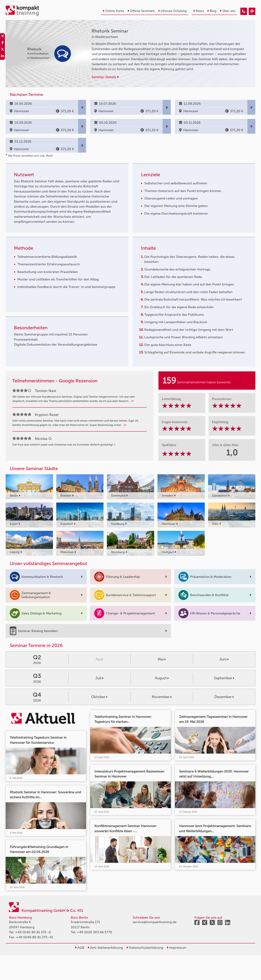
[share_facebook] (2, 43)
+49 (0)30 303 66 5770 (95, 932)
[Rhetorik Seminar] (244, 11)
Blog (212, 11)
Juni (224, 659)
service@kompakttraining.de (155, 922)
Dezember (224, 697)
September (224, 678)
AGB (80, 948)
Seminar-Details (105, 77)
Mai (162, 659)
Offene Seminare (141, 11)
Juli (99, 678)
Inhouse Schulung (172, 11)
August (162, 678)
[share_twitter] (2, 50)
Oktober (99, 697)
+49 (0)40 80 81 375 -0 (33, 932)
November (162, 697)
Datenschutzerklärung (145, 948)
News (199, 11)
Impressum (176, 948)
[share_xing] (2, 37)
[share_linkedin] (2, 57)
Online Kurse (113, 11)
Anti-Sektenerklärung (105, 948)
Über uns (228, 11)
